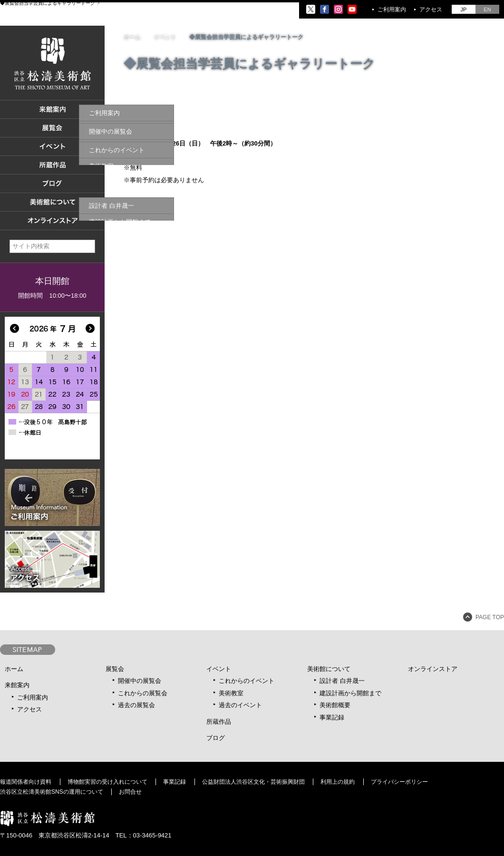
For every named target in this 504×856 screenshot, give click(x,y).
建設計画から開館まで (350, 693)
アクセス (431, 10)
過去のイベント (240, 705)
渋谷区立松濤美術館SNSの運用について (52, 792)
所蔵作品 (219, 722)
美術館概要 (335, 705)
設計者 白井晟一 (342, 681)
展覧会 (115, 669)
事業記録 (332, 717)
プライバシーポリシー (399, 782)
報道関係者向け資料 (26, 782)
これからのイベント (247, 681)
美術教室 (231, 693)
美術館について (329, 669)
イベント (219, 669)
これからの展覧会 (143, 693)
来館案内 (17, 685)
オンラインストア (433, 669)
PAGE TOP (490, 617)
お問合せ (130, 792)
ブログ (216, 738)
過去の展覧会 (136, 705)
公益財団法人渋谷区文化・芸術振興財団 (253, 782)
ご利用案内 (392, 10)
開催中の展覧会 (140, 681)
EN (487, 10)
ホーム (132, 37)
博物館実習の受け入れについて (107, 782)
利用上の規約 (338, 782)
